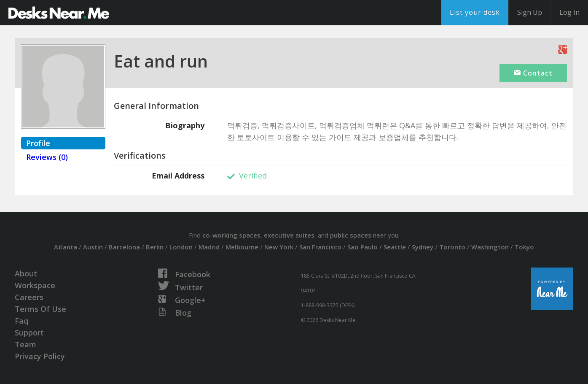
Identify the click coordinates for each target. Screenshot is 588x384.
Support (29, 333)
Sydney (423, 247)
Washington (490, 247)
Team (26, 344)
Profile (38, 143)
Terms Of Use (40, 309)
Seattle (395, 247)
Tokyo (524, 247)
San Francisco (320, 247)
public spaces (351, 235)
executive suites (289, 235)
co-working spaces (231, 235)
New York (279, 247)
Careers (29, 297)
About (26, 273)
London (181, 247)
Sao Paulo (362, 247)
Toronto (452, 247)
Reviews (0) (47, 157)
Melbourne (242, 247)
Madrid (209, 247)
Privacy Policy (40, 356)
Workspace (35, 285)
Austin (93, 247)
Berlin (155, 247)
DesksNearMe (59, 13)
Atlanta (66, 247)
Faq (21, 321)
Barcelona (124, 247)
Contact (533, 73)
